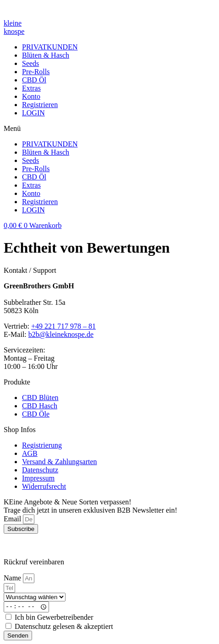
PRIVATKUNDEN (50, 47)
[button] (109, 129)
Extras (31, 88)
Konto (31, 96)
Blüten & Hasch (46, 55)
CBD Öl (34, 80)
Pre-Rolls (36, 72)
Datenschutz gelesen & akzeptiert (64, 626)
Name (13, 578)
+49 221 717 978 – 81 (63, 326)
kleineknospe (14, 27)
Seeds (30, 63)
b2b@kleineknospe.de (61, 334)
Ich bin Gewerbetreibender (54, 617)
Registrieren (40, 105)
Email (13, 519)
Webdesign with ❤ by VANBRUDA (57, 546)
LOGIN (33, 113)
